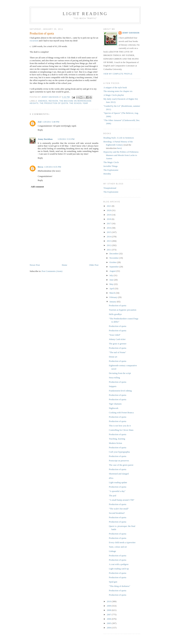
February (114, 297)
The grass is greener (118, 344)
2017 (109, 223)
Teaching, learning (117, 439)
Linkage (112, 551)
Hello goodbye (115, 314)
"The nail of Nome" (117, 352)
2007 (109, 615)
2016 (109, 228)
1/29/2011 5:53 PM (66, 139)
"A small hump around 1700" (122, 500)
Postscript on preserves (119, 461)
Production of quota (117, 305)
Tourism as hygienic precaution (122, 310)
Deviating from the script (120, 373)
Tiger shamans (115, 404)
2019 (109, 215)
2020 (109, 210)
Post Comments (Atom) (52, 271)
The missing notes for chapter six (118, 91)
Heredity (107, 174)
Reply (40, 130)
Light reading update (118, 482)
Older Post (94, 265)
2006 (109, 619)
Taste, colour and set (118, 547)
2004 (109, 628)
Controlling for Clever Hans (121, 430)
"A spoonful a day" (117, 491)
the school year (79, 103)
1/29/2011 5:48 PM (51, 122)
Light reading (85, 14)
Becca (40, 167)
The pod (112, 496)
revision (53, 101)
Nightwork (114, 408)
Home (65, 265)
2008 (109, 610)
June (112, 280)
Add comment (37, 187)
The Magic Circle (111, 162)
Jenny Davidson (45, 139)
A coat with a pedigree (119, 564)
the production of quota (54, 103)
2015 (109, 232)
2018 (109, 219)
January (113, 302)
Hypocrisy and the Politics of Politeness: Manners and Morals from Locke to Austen (121, 155)
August (113, 271)
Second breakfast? (117, 513)
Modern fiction (115, 443)
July (112, 275)
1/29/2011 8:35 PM (53, 167)
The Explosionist (111, 170)
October (113, 262)
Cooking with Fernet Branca (121, 412)
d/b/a (111, 478)
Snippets (113, 386)
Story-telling (114, 378)
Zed (40, 122)
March (113, 293)
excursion (34, 41)
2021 (109, 206)
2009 (109, 606)
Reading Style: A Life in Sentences (119, 138)
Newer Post (35, 265)
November (114, 258)
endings (43, 101)
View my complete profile (118, 74)
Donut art (113, 357)
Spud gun (113, 582)
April (112, 288)
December (114, 254)
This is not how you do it (120, 426)
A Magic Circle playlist (114, 95)
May (112, 284)
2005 (109, 623)
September (114, 267)
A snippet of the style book (115, 87)
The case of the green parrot (121, 465)
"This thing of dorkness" (119, 586)
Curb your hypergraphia (119, 452)
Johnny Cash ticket (117, 339)
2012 (109, 245)
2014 (109, 237)
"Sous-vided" (115, 335)
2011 (109, 250)
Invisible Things (111, 166)
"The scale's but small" (119, 509)
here (119, 148)
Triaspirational (110, 188)
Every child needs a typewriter (122, 542)
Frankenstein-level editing (120, 391)
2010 (109, 601)
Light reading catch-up (119, 569)
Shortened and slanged (119, 474)
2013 (109, 241)
